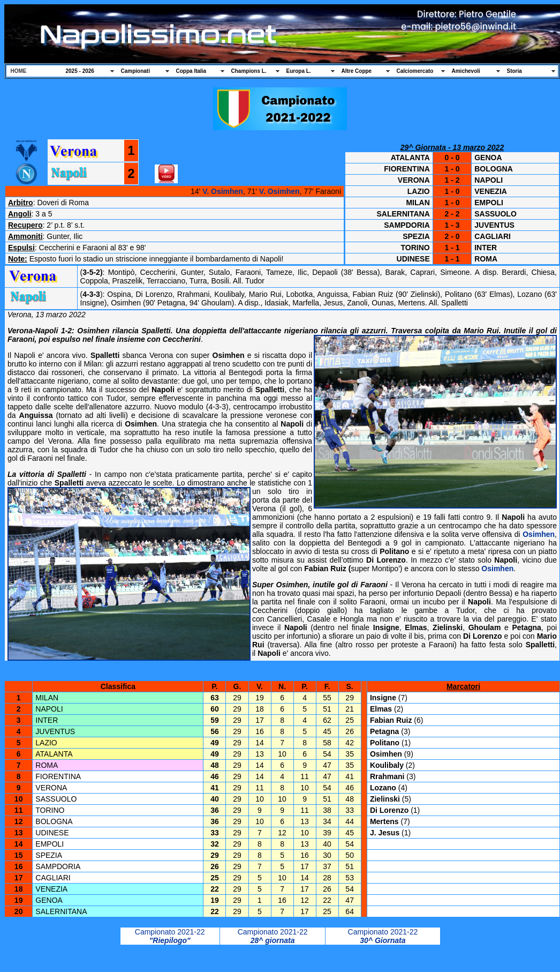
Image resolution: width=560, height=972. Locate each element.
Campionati (135, 71)
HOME (19, 71)
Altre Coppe (357, 71)
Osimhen (539, 534)
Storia (514, 71)
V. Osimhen (223, 191)
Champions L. (249, 71)
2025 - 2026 (80, 71)
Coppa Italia (191, 71)
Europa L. (299, 71)
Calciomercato (415, 71)
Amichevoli (466, 71)
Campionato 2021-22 (170, 932)
